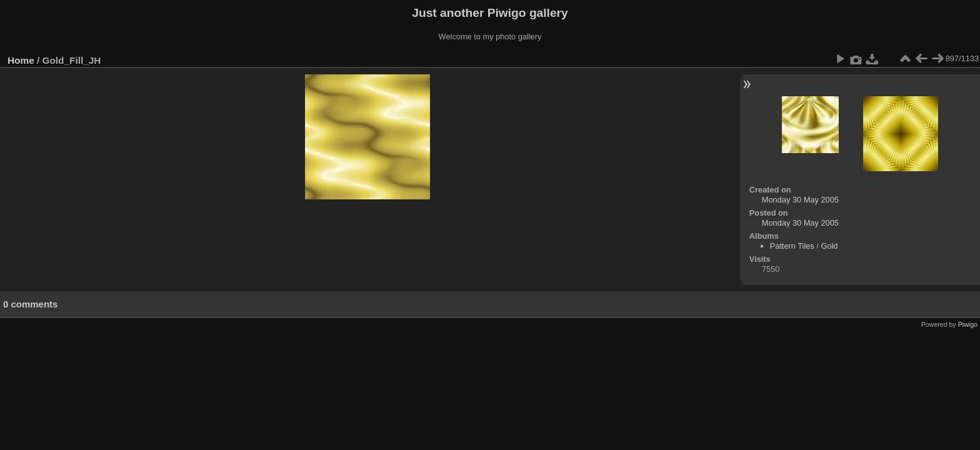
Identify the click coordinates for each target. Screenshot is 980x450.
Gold (829, 246)
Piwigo (968, 324)
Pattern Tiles (792, 246)
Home (21, 60)
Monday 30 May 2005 (800, 200)
